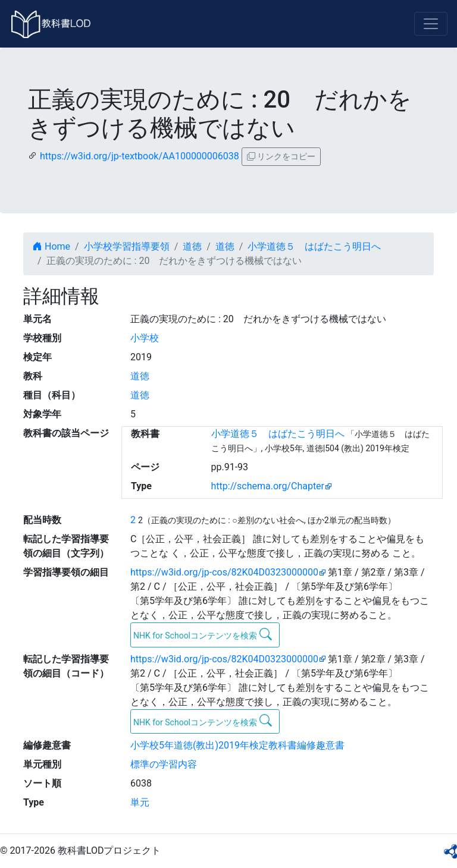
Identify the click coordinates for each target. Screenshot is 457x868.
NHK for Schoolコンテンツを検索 (203, 634)
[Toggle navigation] (431, 24)
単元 (140, 802)
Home (51, 246)
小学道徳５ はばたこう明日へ (314, 246)
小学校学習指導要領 (127, 246)
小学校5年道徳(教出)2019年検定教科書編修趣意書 (237, 745)
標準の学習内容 (164, 764)
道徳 (192, 246)
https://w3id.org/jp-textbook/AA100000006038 (140, 156)
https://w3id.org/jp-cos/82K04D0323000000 (224, 572)
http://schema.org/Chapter (268, 486)
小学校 (145, 338)
